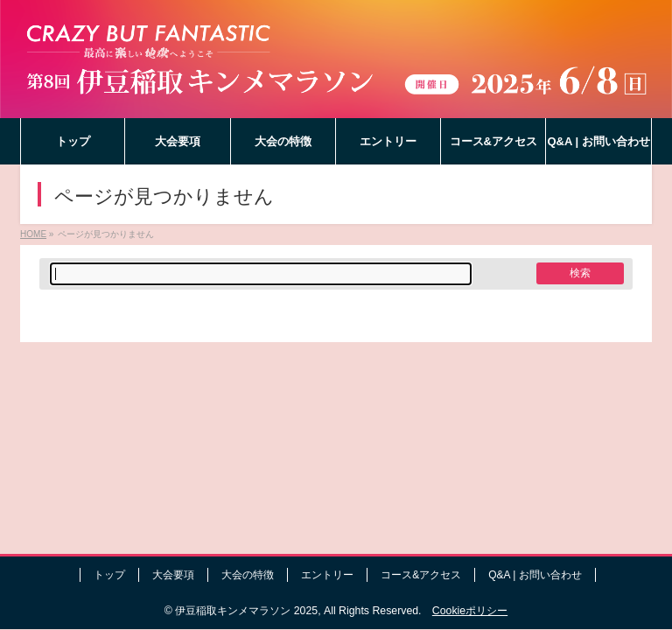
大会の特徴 (248, 575)
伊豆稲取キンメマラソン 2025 (246, 611)
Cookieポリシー (470, 611)
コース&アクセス (421, 575)
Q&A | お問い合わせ (535, 575)
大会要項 (173, 575)
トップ (109, 575)
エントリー (327, 575)
